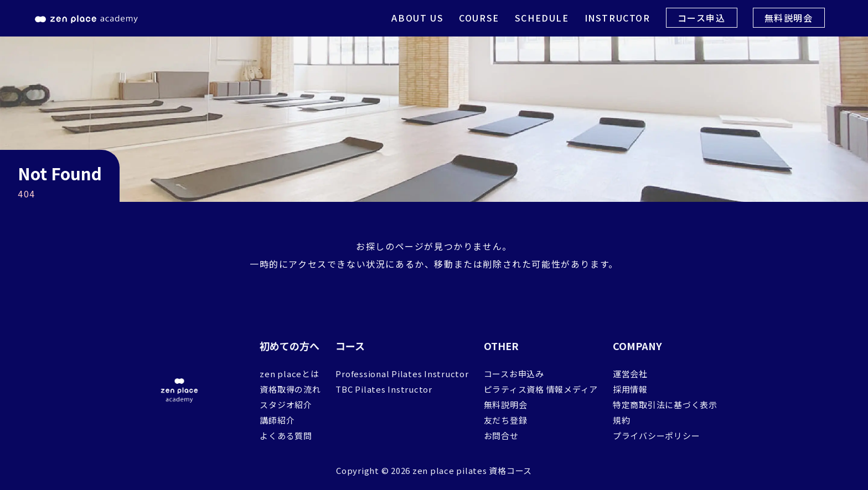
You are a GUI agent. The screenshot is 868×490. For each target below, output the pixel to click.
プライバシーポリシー (657, 436)
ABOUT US (417, 18)
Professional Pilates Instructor (402, 374)
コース (350, 346)
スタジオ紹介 (286, 405)
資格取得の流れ (290, 389)
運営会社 (630, 374)
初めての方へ (290, 346)
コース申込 (702, 18)
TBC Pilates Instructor (384, 389)
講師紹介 (277, 420)
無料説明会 (789, 18)
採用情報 (630, 389)
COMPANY (637, 346)
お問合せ (501, 436)
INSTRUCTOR (618, 18)
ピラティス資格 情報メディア (541, 389)
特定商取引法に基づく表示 (665, 405)
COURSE (479, 18)
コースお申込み (514, 374)
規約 (622, 420)
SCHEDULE (542, 18)
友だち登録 (506, 420)
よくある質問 (286, 436)
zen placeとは (289, 374)
